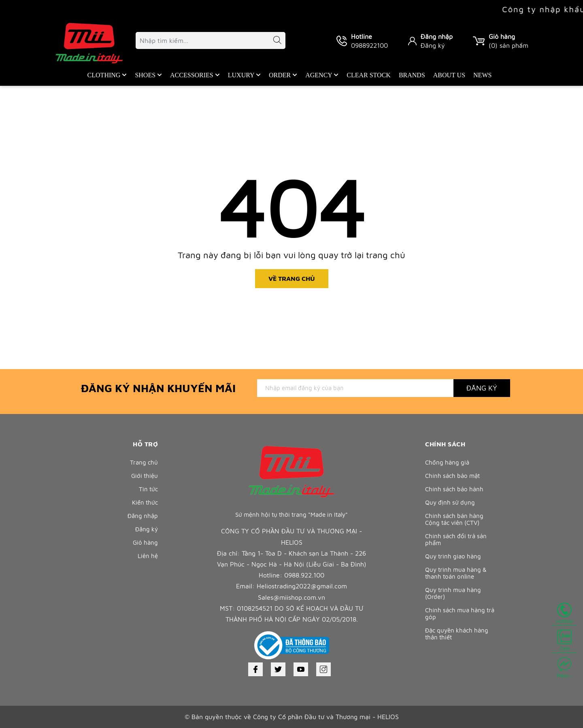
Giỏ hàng (145, 542)
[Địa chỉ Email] (355, 388)
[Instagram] (323, 669)
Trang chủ (144, 462)
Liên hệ (148, 556)
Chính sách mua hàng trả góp (460, 613)
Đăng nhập (437, 36)
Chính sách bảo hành (454, 489)
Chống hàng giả (447, 462)
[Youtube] (301, 669)
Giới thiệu (145, 476)
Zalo (564, 641)
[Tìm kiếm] (273, 41)
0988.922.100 (304, 575)
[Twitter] (278, 669)
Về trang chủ (292, 278)
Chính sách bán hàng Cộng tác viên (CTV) (454, 519)
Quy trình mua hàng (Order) (453, 593)
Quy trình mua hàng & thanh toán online (456, 573)
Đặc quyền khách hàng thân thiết (457, 634)
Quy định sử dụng (450, 502)
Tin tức (148, 489)
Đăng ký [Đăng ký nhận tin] (482, 388)
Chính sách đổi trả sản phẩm (456, 539)
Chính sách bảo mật (452, 476)
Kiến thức (145, 502)
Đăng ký (433, 45)
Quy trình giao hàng (453, 556)
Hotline (565, 613)
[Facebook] (255, 669)
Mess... (564, 668)
